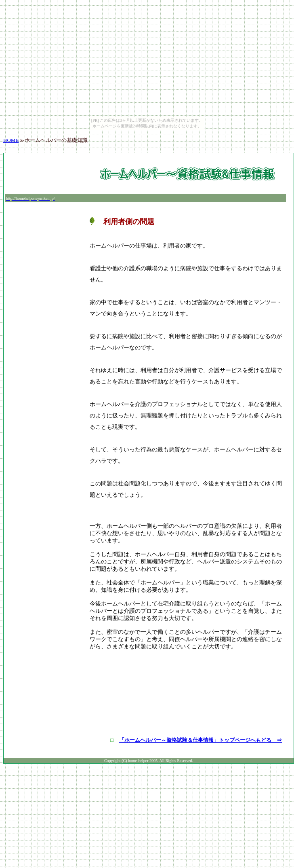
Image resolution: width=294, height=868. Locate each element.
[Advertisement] (46, 174)
